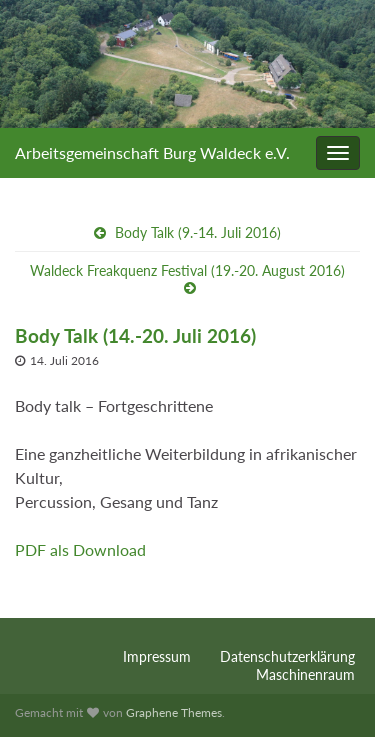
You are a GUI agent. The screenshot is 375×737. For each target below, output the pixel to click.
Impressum (157, 656)
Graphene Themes (174, 712)
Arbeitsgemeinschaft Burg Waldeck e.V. (152, 152)
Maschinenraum (305, 674)
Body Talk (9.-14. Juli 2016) (198, 232)
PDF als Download (80, 549)
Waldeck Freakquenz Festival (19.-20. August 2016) (187, 270)
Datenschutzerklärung (287, 656)
